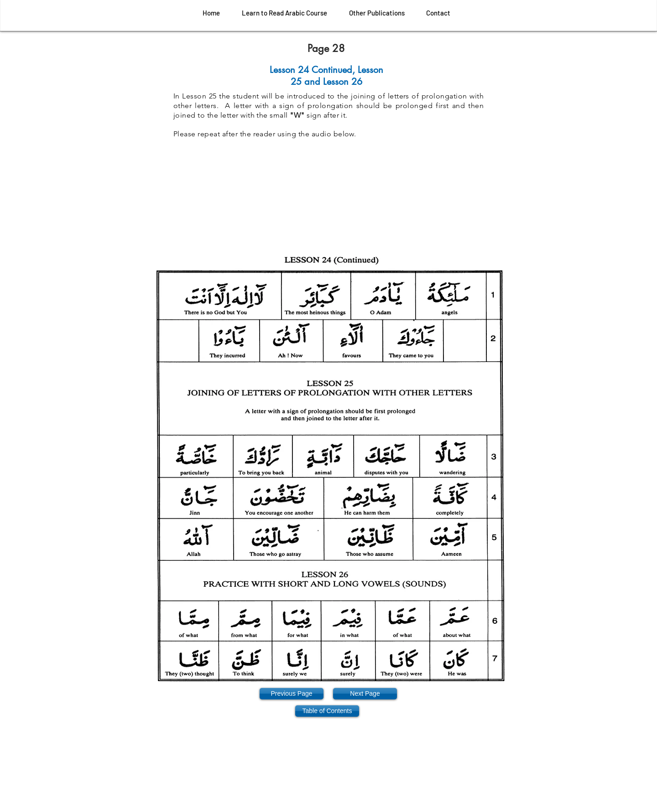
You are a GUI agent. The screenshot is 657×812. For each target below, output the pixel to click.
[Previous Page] (292, 694)
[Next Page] (365, 694)
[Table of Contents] (327, 711)
